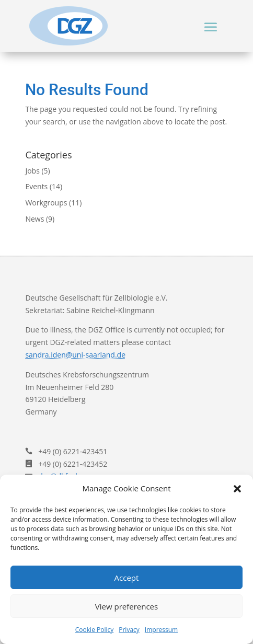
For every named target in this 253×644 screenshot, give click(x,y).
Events (36, 186)
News (34, 219)
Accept (127, 578)
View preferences (126, 606)
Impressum (161, 630)
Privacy (129, 630)
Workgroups (46, 203)
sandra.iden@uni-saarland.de (75, 355)
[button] (237, 489)
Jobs (32, 171)
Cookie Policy (94, 630)
